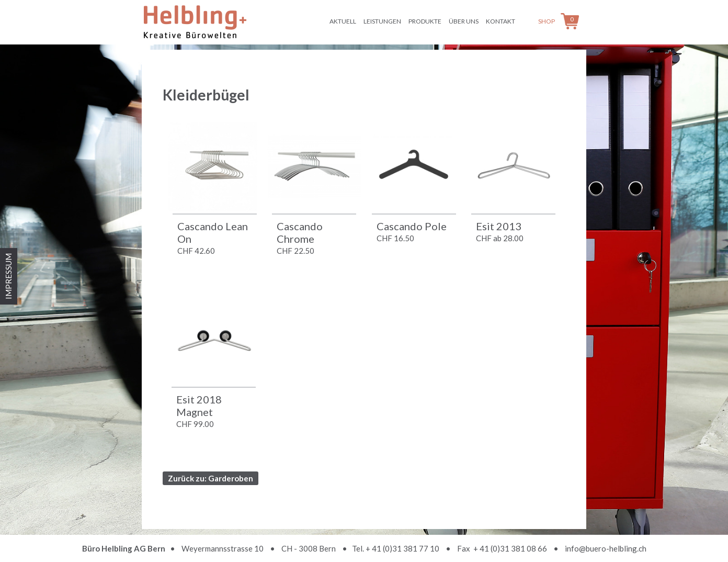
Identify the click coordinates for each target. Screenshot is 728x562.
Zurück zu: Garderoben (211, 478)
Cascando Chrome (300, 232)
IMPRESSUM (8, 276)
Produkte (425, 21)
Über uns (464, 21)
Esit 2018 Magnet (199, 406)
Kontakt (500, 21)
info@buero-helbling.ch (606, 548)
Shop (547, 21)
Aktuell (343, 21)
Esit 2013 (499, 226)
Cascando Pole (412, 226)
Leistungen (382, 21)
